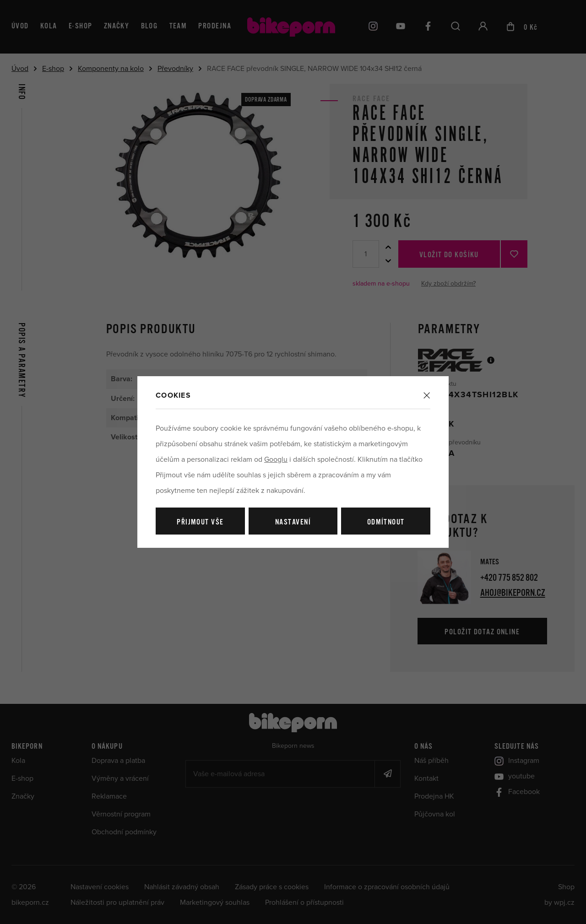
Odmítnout (386, 522)
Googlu (276, 459)
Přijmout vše (200, 522)
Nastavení (293, 522)
